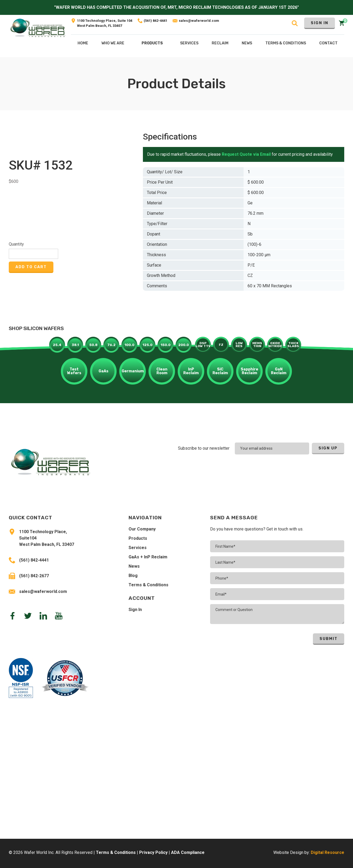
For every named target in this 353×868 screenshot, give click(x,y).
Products (152, 43)
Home (83, 43)
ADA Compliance (188, 852)
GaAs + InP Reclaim (148, 557)
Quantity (16, 244)
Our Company (142, 529)
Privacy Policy (153, 852)
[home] (38, 36)
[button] (152, 44)
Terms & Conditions (148, 585)
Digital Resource (328, 852)
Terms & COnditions (286, 43)
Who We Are (113, 43)
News (134, 566)
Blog (133, 576)
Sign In (320, 23)
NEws (247, 43)
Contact (328, 43)
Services (138, 548)
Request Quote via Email (246, 154)
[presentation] (310, 469)
